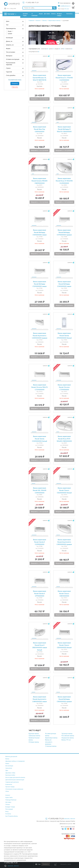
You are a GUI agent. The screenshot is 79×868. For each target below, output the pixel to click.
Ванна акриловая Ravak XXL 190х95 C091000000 (40, 490)
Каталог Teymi (25, 15)
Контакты (69, 14)
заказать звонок (69, 819)
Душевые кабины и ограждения (15, 761)
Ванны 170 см (66, 740)
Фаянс (7, 764)
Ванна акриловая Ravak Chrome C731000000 (64, 387)
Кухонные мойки (10, 775)
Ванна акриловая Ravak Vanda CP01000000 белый (64, 336)
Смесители (9, 768)
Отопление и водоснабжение (14, 789)
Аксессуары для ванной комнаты (15, 777)
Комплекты (9, 784)
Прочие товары (10, 787)
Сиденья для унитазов (12, 782)
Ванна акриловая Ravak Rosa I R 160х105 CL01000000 (64, 181)
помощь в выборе (11, 800)
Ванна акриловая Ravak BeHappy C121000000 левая (39, 284)
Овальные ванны (34, 736)
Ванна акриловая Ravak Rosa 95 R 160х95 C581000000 (64, 439)
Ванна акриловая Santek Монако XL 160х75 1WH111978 (39, 78)
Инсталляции (9, 766)
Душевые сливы (10, 773)
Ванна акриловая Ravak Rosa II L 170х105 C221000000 (64, 78)
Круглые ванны (34, 734)
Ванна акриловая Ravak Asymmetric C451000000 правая (64, 542)
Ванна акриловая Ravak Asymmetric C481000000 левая (39, 699)
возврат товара (10, 807)
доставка (8, 802)
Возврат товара (59, 15)
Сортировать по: (34, 49)
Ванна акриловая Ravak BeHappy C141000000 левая (64, 284)
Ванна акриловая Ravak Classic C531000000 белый (64, 645)
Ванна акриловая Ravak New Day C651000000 (40, 129)
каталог (8, 795)
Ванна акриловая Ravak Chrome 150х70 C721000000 (39, 387)
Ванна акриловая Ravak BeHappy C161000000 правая (64, 699)
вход (7, 812)
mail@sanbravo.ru (64, 6)
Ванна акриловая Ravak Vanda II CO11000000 (40, 542)
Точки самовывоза (64, 3)
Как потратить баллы (12, 816)
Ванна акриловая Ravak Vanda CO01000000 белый (39, 439)
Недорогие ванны (68, 738)
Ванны (7, 759)
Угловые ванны (34, 742)
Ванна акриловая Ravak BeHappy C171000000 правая (64, 232)
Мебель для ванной (11, 757)
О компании (35, 15)
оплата (8, 805)
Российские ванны (68, 736)
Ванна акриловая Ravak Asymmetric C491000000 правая (40, 336)
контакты (8, 814)
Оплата (53, 14)
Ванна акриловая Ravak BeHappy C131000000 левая (40, 232)
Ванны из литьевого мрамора (49, 742)
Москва (67, 9)
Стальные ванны (51, 746)
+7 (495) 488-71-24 (32, 3)
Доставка (47, 14)
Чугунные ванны (67, 734)
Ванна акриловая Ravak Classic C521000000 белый (64, 490)
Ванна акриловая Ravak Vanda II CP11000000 (40, 594)
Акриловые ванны (51, 738)
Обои (7, 791)
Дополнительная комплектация (15, 780)
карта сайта (9, 798)
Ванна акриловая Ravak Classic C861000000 (64, 594)
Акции (41, 14)
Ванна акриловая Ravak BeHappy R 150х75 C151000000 (64, 129)
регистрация (9, 809)
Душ (7, 770)
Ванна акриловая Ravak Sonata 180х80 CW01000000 (39, 181)
